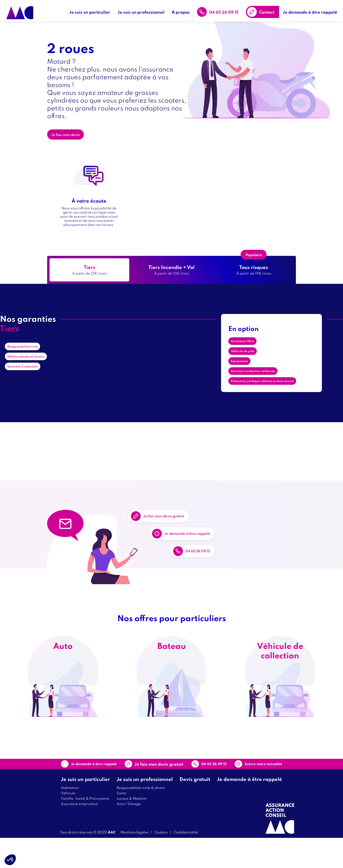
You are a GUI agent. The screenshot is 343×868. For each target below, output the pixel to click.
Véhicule (68, 823)
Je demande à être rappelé (312, 10)
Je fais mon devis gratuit (174, 516)
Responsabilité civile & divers (141, 818)
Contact (269, 10)
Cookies (161, 862)
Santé (121, 823)
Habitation (70, 818)
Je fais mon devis (69, 138)
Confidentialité (186, 862)
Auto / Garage (129, 834)
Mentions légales (134, 862)
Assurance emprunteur (80, 834)
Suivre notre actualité (252, 790)
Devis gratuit (195, 809)
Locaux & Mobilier (132, 828)
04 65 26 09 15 (226, 10)
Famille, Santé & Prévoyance (85, 828)
